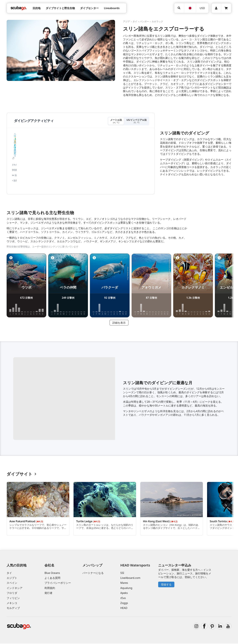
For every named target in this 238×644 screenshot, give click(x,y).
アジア (126, 21)
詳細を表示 (119, 323)
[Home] (19, 8)
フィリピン (13, 599)
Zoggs (124, 603)
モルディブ (13, 609)
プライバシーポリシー (58, 583)
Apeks (124, 593)
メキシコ (12, 603)
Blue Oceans (52, 573)
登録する (166, 585)
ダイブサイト (21, 475)
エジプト (12, 578)
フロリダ (12, 593)
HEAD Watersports (135, 566)
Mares (124, 583)
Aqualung (126, 588)
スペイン (12, 583)
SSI (122, 573)
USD (202, 8)
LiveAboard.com (130, 578)
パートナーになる (93, 573)
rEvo (123, 599)
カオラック (157, 21)
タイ (135, 21)
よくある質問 (52, 578)
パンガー (144, 21)
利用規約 (50, 588)
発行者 (48, 593)
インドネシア (15, 588)
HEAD (124, 609)
